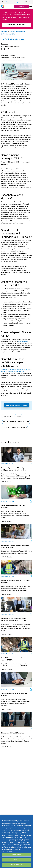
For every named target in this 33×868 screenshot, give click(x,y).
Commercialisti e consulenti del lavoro (13, 58)
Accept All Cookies (16, 865)
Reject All (16, 860)
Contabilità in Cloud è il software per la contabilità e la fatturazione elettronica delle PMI (16, 370)
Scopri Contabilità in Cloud (16, 405)
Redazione (4, 44)
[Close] (31, 818)
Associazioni (5, 55)
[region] (16, 842)
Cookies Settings (16, 855)
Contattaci (21, 6)
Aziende (12, 55)
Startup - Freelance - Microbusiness (11, 60)
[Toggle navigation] (31, 6)
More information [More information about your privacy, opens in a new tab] (7, 851)
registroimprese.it (24, 341)
